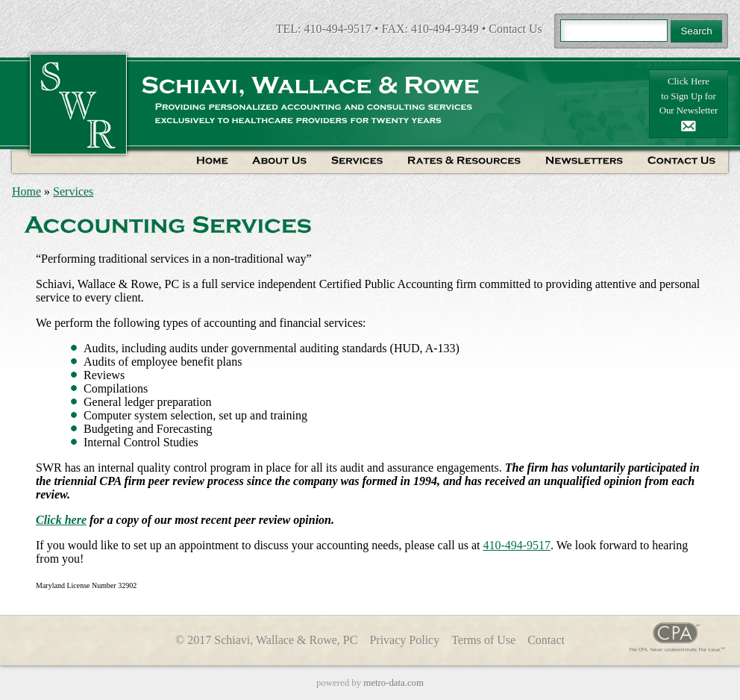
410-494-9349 (445, 29)
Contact (546, 640)
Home (26, 191)
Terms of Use (483, 640)
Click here (61, 520)
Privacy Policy (404, 640)
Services (73, 191)
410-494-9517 (338, 29)
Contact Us (515, 29)
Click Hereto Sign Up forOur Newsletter (689, 104)
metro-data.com (393, 683)
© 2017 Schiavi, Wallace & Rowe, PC (266, 640)
